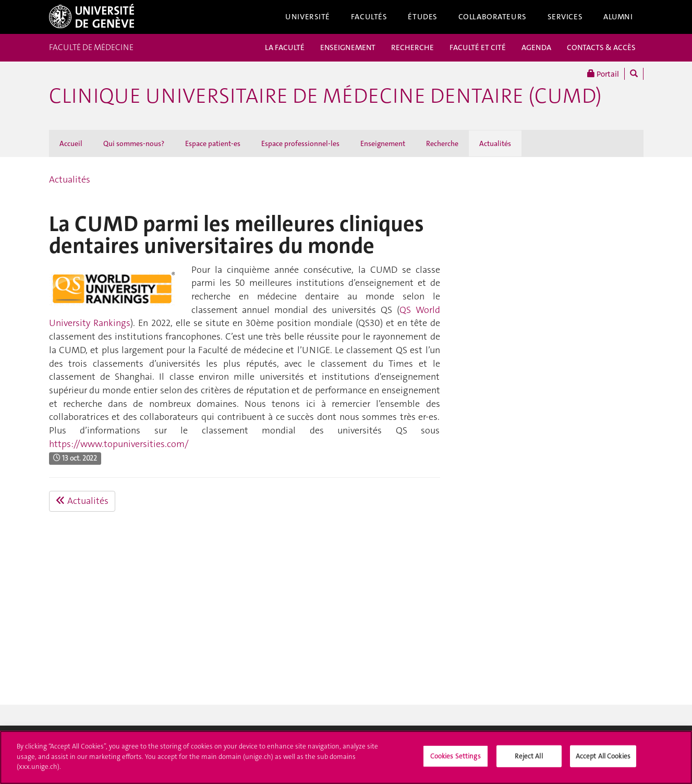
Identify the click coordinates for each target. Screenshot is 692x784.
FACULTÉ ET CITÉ (478, 47)
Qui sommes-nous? (134, 143)
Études (422, 17)
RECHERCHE (412, 47)
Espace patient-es (213, 143)
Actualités (495, 143)
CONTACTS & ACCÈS (601, 47)
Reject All (529, 759)
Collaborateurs (493, 17)
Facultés (369, 17)
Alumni (618, 17)
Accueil (71, 143)
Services (565, 17)
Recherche (442, 143)
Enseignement (383, 143)
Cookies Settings (456, 759)
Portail (603, 74)
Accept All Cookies (603, 759)
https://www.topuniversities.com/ (119, 444)
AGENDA (536, 47)
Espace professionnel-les (300, 143)
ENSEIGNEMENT (348, 47)
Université (308, 17)
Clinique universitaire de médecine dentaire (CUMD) (325, 96)
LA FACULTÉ (285, 47)
